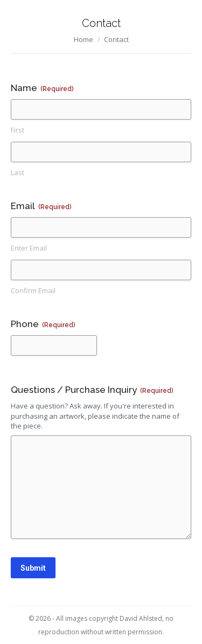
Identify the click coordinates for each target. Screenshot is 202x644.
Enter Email (29, 248)
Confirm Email (33, 290)
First (18, 130)
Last (18, 172)
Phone (43, 324)
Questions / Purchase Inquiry (92, 390)
